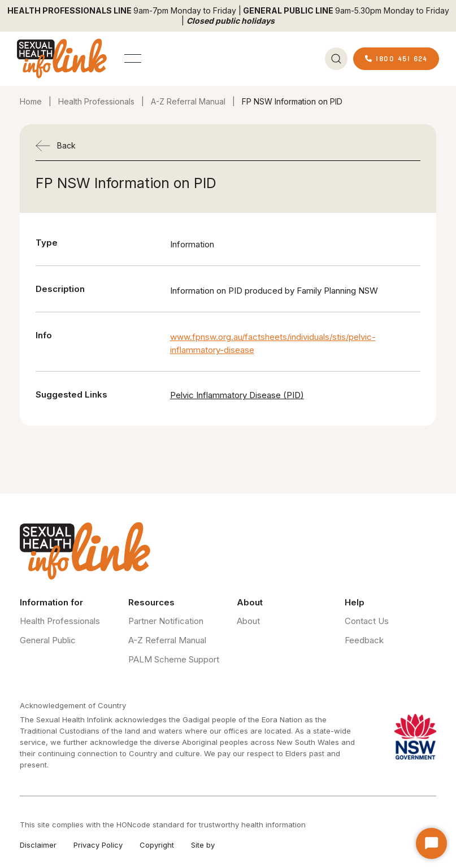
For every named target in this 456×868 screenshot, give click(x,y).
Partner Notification (166, 621)
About (248, 621)
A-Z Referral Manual (188, 101)
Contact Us (367, 621)
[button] (133, 58)
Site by (203, 845)
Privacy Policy (98, 845)
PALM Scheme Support (174, 659)
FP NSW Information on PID (292, 101)
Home (31, 101)
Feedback (364, 640)
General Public (48, 640)
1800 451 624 (396, 58)
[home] (62, 58)
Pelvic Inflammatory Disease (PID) (237, 395)
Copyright (157, 845)
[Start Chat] (431, 843)
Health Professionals (96, 101)
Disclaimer (38, 845)
